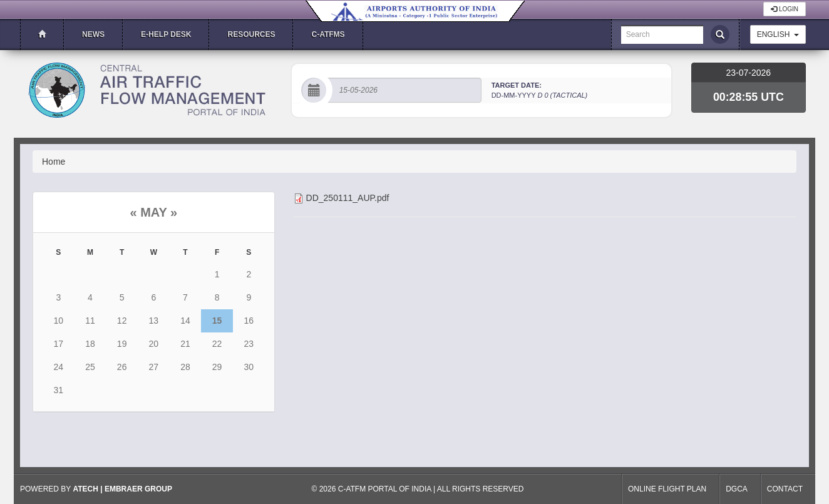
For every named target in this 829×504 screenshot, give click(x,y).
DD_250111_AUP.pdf (348, 198)
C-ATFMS (328, 34)
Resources (251, 34)
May (153, 212)
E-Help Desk (166, 34)
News (93, 34)
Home (54, 162)
